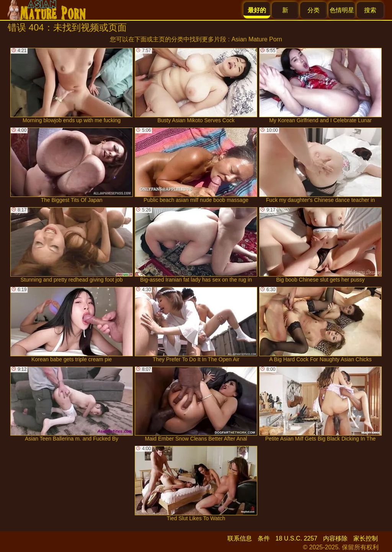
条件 (264, 538)
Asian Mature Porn (257, 39)
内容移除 (335, 538)
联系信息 (240, 538)
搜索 (370, 10)
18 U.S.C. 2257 (296, 538)
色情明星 (342, 10)
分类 (314, 10)
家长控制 (366, 538)
